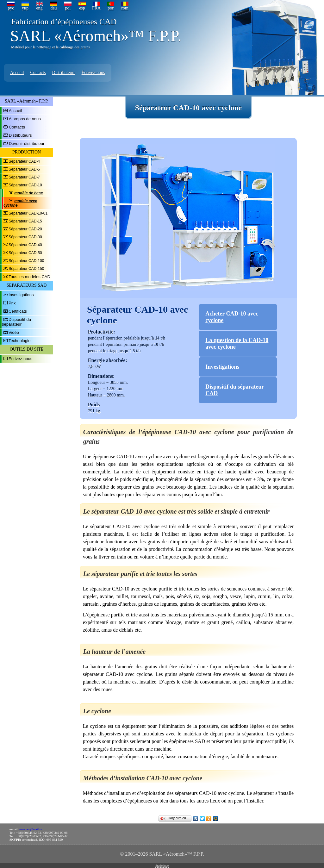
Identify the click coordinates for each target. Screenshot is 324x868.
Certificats (18, 311)
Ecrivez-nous (20, 359)
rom (125, 8)
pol (68, 8)
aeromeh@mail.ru (31, 829)
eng (39, 8)
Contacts (38, 73)
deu (53, 8)
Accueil (17, 73)
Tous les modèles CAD (29, 277)
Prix (12, 303)
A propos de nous (25, 119)
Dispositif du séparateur (16, 322)
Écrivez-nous (93, 73)
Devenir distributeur (27, 144)
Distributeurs (64, 73)
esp (82, 8)
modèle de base (28, 193)
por (111, 8)
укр (25, 8)
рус (11, 8)
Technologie (19, 341)
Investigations (21, 295)
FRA (96, 8)
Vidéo (14, 332)
